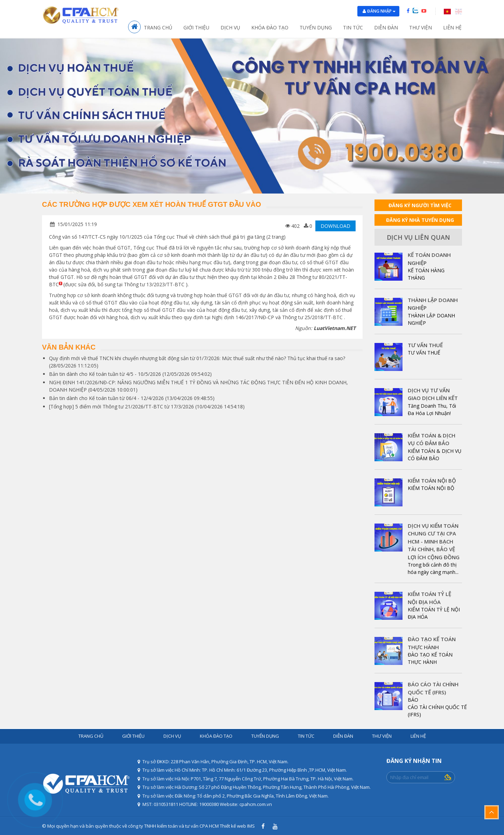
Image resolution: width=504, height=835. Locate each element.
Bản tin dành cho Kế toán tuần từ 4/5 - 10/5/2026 (105, 374)
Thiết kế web (233, 826)
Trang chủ (158, 27)
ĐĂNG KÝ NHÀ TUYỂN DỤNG (420, 220)
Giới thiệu (196, 27)
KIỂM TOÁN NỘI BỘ (432, 480)
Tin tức (353, 27)
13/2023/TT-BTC (165, 284)
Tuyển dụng (316, 27)
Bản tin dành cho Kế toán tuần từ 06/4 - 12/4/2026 (106, 398)
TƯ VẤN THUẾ (425, 345)
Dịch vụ (230, 27)
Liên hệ (452, 27)
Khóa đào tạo (270, 27)
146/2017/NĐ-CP (255, 317)
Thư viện (421, 27)
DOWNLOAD (335, 226)
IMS (251, 826)
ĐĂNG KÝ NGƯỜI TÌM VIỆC (420, 205)
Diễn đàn (386, 27)
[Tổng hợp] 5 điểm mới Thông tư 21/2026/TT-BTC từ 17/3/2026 (121, 406)
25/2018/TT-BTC (324, 317)
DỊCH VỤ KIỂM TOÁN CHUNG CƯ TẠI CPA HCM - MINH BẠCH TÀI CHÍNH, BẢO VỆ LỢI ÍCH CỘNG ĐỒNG (434, 541)
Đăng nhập (381, 11)
